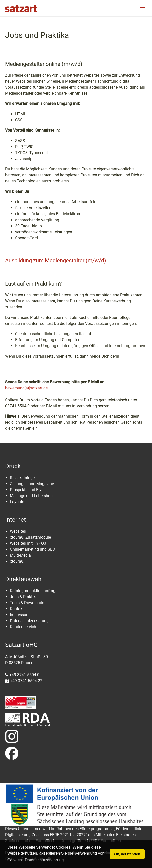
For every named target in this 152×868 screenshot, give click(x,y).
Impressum (20, 615)
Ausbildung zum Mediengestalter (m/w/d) (56, 260)
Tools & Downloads (27, 603)
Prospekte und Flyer (27, 490)
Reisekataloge (22, 478)
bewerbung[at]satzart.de (26, 388)
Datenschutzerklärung (29, 621)
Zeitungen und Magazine (32, 484)
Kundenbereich (23, 627)
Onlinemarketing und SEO (32, 549)
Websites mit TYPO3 (28, 543)
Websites (18, 531)
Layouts (17, 502)
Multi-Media (20, 555)
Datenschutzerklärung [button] (44, 860)
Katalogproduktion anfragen (35, 591)
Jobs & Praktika (24, 597)
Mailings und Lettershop (31, 496)
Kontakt (17, 609)
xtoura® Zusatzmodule (30, 537)
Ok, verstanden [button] (127, 854)
